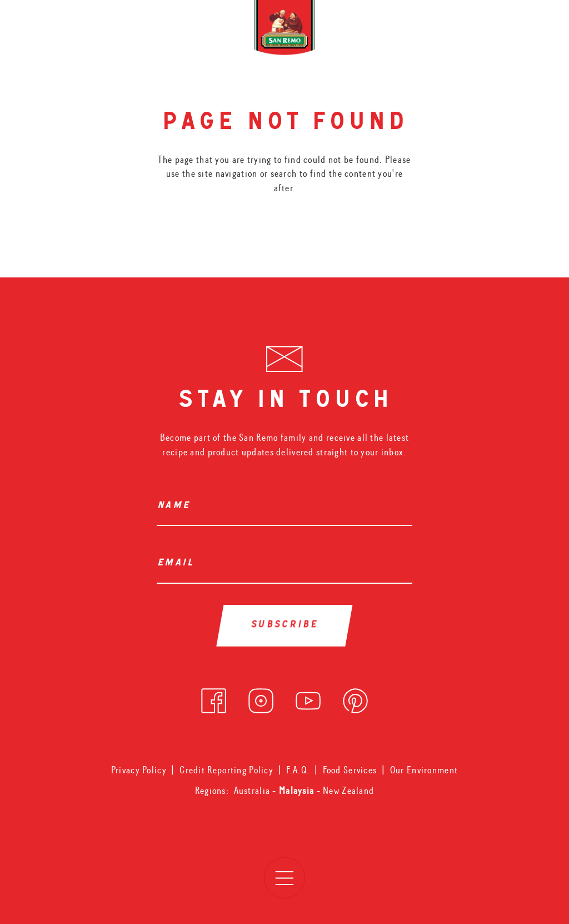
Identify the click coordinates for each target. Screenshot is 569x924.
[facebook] (214, 698)
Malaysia (298, 791)
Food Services (350, 770)
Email (178, 564)
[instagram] (261, 698)
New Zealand (348, 791)
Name (176, 506)
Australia (253, 791)
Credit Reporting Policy (226, 770)
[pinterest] (355, 698)
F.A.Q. (298, 770)
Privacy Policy (139, 770)
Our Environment (424, 770)
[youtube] (308, 698)
